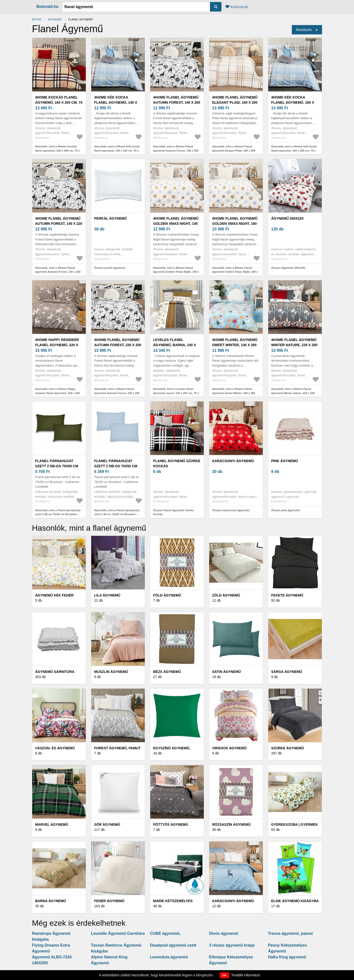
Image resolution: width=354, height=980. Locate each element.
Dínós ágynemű (224, 933)
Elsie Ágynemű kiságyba (295, 901)
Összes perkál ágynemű (110, 268)
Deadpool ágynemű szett (173, 945)
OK (225, 975)
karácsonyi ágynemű (233, 461)
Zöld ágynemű (226, 595)
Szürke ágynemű (288, 748)
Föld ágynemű (167, 595)
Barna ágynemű (51, 901)
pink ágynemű (285, 461)
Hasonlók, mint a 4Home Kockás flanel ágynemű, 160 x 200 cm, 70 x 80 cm (58, 150)
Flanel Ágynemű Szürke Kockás (177, 463)
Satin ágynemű (226, 672)
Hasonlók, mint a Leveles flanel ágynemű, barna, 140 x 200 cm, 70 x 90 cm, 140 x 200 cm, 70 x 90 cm (176, 393)
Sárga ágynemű (287, 672)
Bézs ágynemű (167, 672)
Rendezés (304, 30)
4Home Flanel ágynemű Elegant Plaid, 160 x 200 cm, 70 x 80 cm (235, 102)
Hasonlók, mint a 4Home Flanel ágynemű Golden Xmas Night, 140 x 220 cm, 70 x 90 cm (176, 272)
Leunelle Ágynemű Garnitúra (118, 933)
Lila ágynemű (107, 595)
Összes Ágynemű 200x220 (288, 268)
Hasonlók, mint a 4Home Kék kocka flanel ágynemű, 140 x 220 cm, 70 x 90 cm (117, 150)
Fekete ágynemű (287, 595)
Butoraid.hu (47, 7)
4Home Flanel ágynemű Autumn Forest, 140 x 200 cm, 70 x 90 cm (177, 102)
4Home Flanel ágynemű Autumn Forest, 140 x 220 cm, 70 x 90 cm (59, 224)
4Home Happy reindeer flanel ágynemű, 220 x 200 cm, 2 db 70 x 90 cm (57, 345)
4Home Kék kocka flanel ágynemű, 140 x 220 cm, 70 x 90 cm (116, 102)
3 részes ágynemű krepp (232, 945)
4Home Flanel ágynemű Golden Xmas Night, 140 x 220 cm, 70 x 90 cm (176, 224)
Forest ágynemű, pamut (117, 748)
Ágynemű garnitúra (55, 672)
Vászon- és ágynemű (55, 748)
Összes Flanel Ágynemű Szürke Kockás (174, 512)
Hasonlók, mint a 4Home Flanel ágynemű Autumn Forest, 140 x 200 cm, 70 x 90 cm (176, 150)
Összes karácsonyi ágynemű (231, 510)
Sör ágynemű (107, 824)
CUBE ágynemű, (165, 933)
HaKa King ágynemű (287, 957)
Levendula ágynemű (169, 957)
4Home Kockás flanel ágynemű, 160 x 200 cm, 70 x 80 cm (59, 102)
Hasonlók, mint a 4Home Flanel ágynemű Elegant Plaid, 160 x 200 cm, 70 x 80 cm (234, 150)
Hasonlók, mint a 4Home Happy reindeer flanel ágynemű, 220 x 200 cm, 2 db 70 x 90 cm (58, 393)
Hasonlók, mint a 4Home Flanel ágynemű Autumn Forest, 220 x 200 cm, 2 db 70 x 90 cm (117, 393)
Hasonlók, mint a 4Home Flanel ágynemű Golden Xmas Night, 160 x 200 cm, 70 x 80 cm (235, 272)
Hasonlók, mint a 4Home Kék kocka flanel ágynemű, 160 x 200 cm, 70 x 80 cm (294, 150)
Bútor (37, 19)
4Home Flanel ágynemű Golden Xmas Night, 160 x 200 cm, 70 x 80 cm (235, 224)
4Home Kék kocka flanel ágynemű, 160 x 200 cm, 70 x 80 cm (293, 102)
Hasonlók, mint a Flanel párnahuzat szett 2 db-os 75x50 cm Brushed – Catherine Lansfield (58, 514)
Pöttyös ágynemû (171, 824)
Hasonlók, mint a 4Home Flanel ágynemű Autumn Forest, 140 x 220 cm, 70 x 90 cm (58, 272)
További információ (246, 975)
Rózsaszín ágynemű (231, 824)
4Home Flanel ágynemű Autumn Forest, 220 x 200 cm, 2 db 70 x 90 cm (118, 345)
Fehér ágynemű (109, 901)
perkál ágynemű (111, 218)
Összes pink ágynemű (285, 510)
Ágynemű (55, 19)
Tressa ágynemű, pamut (290, 933)
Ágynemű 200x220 (287, 218)
